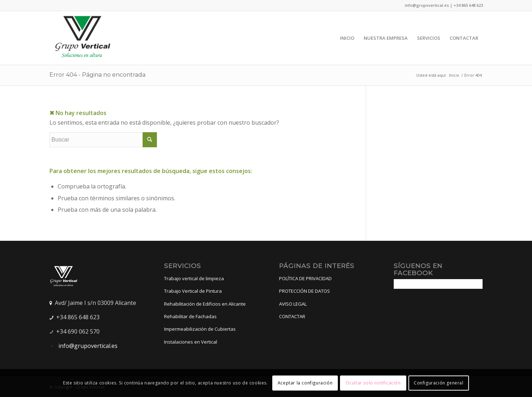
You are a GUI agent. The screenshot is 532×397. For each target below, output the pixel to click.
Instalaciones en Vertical (191, 342)
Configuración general (439, 383)
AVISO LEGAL (293, 304)
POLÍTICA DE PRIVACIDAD (305, 278)
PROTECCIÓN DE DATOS (305, 291)
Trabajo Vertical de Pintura (193, 291)
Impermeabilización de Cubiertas (200, 329)
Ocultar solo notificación (373, 383)
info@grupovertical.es (87, 346)
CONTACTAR (292, 316)
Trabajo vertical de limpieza (194, 278)
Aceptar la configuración (305, 383)
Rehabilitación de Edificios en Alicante (205, 304)
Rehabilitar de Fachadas (190, 316)
